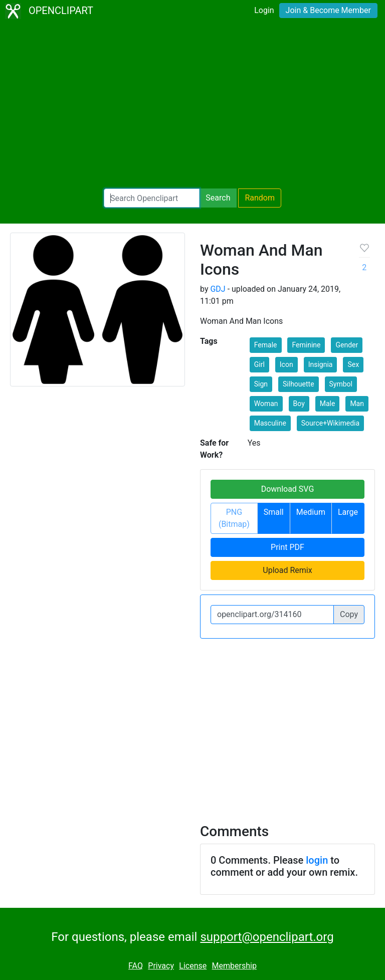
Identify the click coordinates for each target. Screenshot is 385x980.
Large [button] (348, 512)
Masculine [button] (270, 423)
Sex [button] (353, 364)
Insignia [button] (321, 364)
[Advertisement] (192, 105)
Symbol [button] (341, 384)
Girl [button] (259, 364)
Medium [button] (311, 512)
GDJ (218, 289)
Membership (234, 966)
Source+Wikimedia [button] (330, 423)
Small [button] (274, 512)
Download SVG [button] (288, 489)
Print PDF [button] (287, 547)
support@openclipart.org (267, 937)
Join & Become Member (328, 10)
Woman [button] (266, 404)
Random (260, 198)
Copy (349, 614)
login (317, 860)
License (193, 966)
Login (264, 10)
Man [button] (357, 404)
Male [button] (328, 404)
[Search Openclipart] (152, 198)
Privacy (161, 966)
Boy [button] (299, 404)
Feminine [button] (306, 345)
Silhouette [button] (299, 384)
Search (218, 198)
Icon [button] (286, 364)
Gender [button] (347, 345)
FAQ (136, 966)
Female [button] (266, 345)
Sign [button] (261, 384)
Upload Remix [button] (287, 570)
